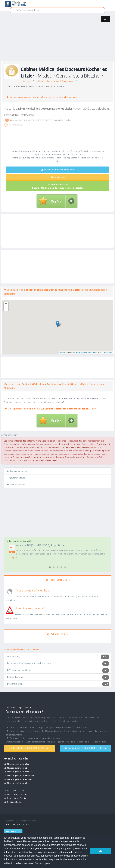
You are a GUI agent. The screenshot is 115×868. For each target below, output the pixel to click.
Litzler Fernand (15, 677)
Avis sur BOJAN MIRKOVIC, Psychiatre (40, 545)
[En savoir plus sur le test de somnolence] (10, 610)
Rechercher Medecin (18, 471)
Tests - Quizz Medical (58, 580)
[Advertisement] (58, 39)
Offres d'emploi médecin (19, 707)
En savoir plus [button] (42, 863)
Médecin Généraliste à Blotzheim (55, 81)
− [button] (6, 309)
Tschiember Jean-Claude (19, 670)
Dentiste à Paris (13, 802)
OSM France (107, 353)
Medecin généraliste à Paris (18, 764)
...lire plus (14, 557)
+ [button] (6, 304)
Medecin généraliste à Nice (17, 783)
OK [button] (100, 851)
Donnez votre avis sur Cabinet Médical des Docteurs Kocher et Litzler (42, 97)
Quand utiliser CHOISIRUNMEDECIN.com (86, 748)
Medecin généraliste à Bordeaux (20, 775)
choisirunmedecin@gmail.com (16, 824)
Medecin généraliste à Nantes (18, 779)
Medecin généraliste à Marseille (19, 772)
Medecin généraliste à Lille (17, 768)
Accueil (27, 81)
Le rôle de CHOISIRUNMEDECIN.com (30, 748)
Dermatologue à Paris (15, 798)
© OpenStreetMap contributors (85, 353)
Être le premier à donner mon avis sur (50, 409)
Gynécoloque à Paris (15, 790)
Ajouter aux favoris (17, 478)
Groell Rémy (14, 656)
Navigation (58, 177)
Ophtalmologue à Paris (16, 794)
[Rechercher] (57, 10)
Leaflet (63, 353)
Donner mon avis (16, 485)
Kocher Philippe (15, 684)
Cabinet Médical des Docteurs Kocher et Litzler (29, 663)
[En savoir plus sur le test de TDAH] (10, 592)
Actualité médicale (58, 634)
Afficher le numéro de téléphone (58, 170)
